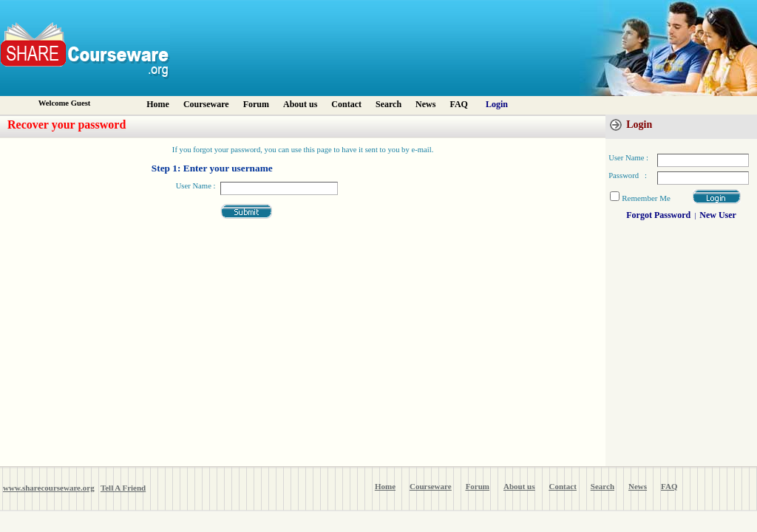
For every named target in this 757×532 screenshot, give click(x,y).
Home (158, 104)
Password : (628, 175)
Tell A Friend (123, 488)
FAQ (458, 104)
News (425, 104)
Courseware (206, 104)
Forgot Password (658, 215)
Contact (346, 104)
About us (300, 104)
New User (718, 215)
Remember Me (646, 198)
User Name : (196, 186)
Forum (256, 104)
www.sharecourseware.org (49, 488)
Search (388, 104)
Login (497, 104)
